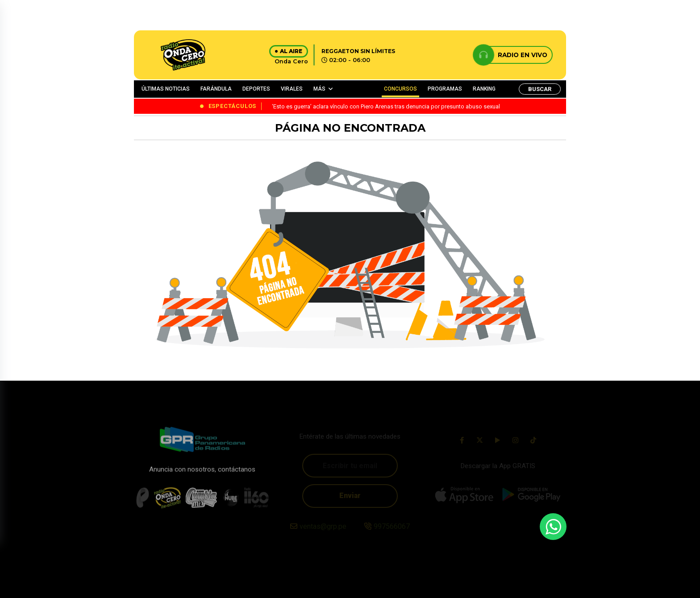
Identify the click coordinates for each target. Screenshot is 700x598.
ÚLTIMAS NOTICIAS (166, 89)
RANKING (484, 89)
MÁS (319, 89)
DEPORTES (256, 89)
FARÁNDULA (216, 89)
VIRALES (292, 89)
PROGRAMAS (445, 89)
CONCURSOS (400, 89)
